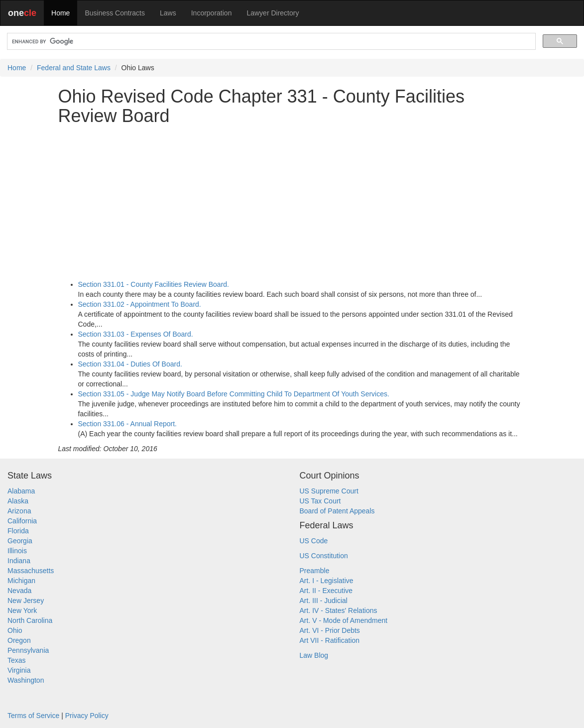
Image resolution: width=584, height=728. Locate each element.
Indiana (19, 561)
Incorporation (212, 13)
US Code (314, 541)
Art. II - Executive (326, 591)
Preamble (315, 571)
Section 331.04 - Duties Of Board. (130, 364)
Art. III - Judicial (324, 601)
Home (60, 13)
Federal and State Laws (74, 68)
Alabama (21, 491)
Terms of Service (33, 716)
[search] (270, 42)
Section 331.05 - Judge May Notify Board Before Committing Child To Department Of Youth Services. (234, 394)
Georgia (20, 541)
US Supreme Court (329, 491)
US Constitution (324, 556)
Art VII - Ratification (330, 640)
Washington (26, 680)
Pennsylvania (28, 650)
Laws (168, 13)
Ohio (15, 630)
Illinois (17, 551)
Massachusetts (31, 571)
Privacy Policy (87, 716)
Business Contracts (115, 13)
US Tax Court (320, 501)
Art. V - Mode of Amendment (344, 620)
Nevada (19, 591)
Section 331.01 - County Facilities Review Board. (154, 284)
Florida (18, 531)
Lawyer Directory (273, 13)
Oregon (19, 640)
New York (22, 610)
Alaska (18, 501)
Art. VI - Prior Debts (330, 630)
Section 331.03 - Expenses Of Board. (136, 334)
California (22, 521)
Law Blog (314, 655)
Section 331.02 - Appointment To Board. (140, 304)
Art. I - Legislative (327, 581)
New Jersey (26, 601)
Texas (17, 660)
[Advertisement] (292, 203)
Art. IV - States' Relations (339, 610)
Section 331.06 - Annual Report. (127, 424)
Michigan (21, 581)
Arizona (19, 511)
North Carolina (30, 620)
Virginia (19, 670)
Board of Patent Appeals (337, 511)
